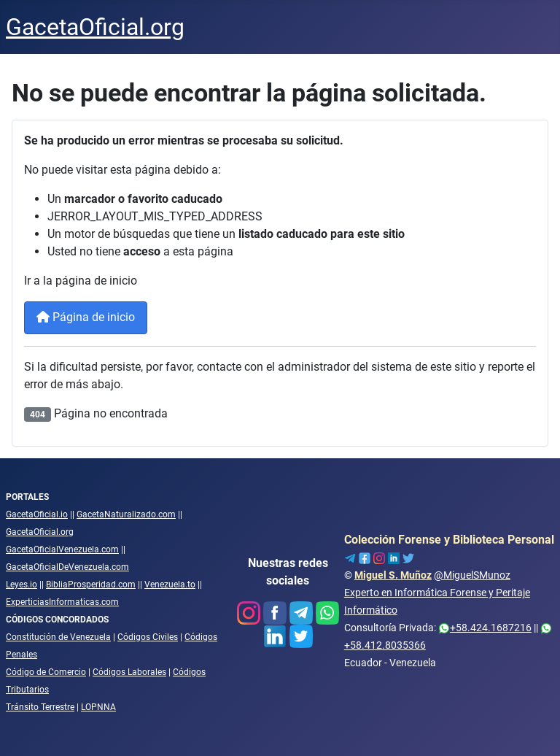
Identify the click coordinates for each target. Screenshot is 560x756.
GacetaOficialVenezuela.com (62, 549)
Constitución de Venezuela (58, 637)
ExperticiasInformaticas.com (62, 602)
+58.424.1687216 (485, 628)
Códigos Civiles (148, 637)
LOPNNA (98, 707)
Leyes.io (22, 585)
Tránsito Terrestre (40, 707)
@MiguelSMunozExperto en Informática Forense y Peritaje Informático (437, 593)
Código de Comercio (46, 672)
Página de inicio (86, 317)
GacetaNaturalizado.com (126, 514)
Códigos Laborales (129, 672)
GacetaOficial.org (40, 532)
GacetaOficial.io (37, 514)
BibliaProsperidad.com (91, 585)
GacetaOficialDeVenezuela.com (67, 567)
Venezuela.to (170, 585)
